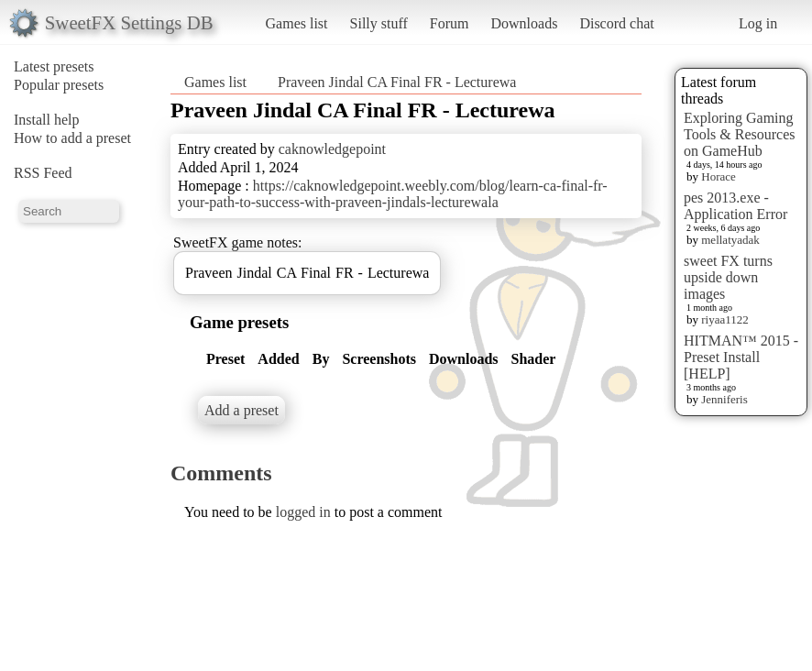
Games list (297, 23)
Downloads (524, 23)
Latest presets (54, 66)
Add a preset (241, 410)
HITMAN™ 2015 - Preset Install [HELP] (741, 357)
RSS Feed (43, 173)
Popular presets (59, 85)
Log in (758, 23)
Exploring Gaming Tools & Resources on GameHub (740, 134)
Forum (450, 23)
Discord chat (616, 23)
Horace (719, 176)
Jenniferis (724, 399)
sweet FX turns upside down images (728, 277)
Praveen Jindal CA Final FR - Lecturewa (397, 82)
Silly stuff (379, 23)
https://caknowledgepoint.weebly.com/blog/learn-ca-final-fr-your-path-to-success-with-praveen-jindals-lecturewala (393, 194)
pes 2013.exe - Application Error (735, 206)
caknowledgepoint (332, 149)
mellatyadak (730, 240)
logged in (303, 512)
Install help (47, 120)
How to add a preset (72, 138)
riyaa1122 (725, 319)
